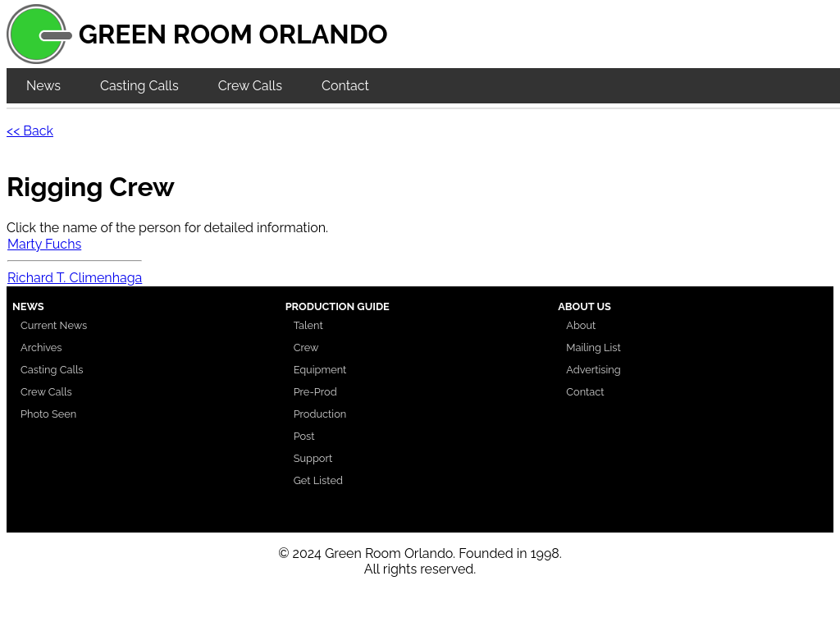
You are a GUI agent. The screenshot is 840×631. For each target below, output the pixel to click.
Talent (308, 325)
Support (313, 458)
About (581, 325)
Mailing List (593, 348)
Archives (41, 348)
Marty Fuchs (44, 244)
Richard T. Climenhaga (75, 278)
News (43, 86)
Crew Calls (250, 86)
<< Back (30, 131)
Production (320, 414)
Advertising (593, 370)
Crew (306, 348)
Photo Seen (48, 414)
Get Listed (318, 480)
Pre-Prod (315, 392)
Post (304, 436)
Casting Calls (139, 86)
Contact (345, 86)
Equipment (320, 370)
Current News (54, 325)
